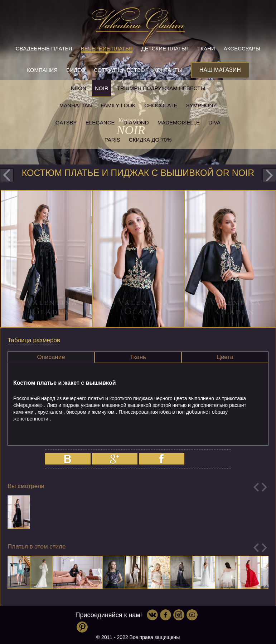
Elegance (100, 122)
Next (264, 487)
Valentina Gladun (138, 26)
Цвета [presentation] (225, 357)
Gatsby (66, 122)
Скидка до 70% (150, 140)
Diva (214, 122)
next (269, 175)
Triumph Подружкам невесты (161, 88)
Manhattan (76, 105)
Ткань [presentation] (138, 357)
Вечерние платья (107, 48)
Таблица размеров (34, 340)
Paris (112, 140)
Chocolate (161, 105)
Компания (42, 70)
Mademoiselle (179, 122)
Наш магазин (220, 70)
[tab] (51, 357)
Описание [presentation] (51, 357)
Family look (118, 105)
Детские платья (165, 48)
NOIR (102, 88)
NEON (78, 88)
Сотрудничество (119, 70)
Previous (256, 487)
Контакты (168, 70)
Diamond (136, 122)
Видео (76, 70)
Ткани (206, 48)
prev (7, 175)
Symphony (201, 105)
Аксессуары (242, 48)
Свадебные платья (44, 48)
